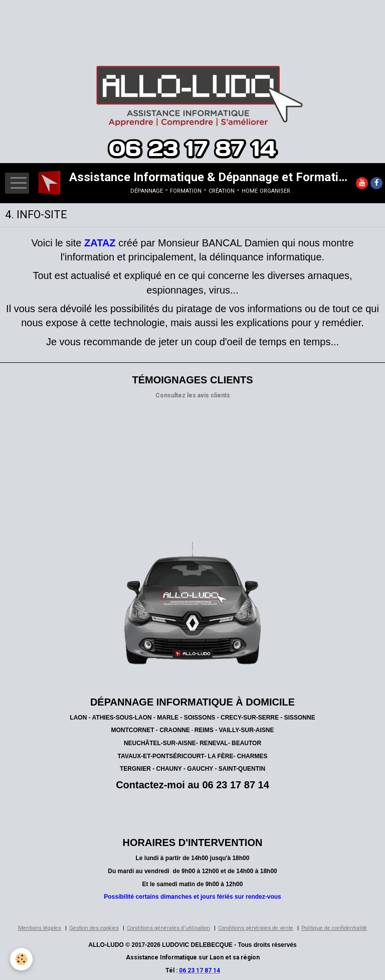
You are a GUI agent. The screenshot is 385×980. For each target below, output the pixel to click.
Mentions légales (40, 928)
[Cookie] (21, 959)
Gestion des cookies (94, 928)
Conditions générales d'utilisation (168, 928)
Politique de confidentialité (334, 928)
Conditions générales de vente (256, 928)
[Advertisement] (182, 23)
